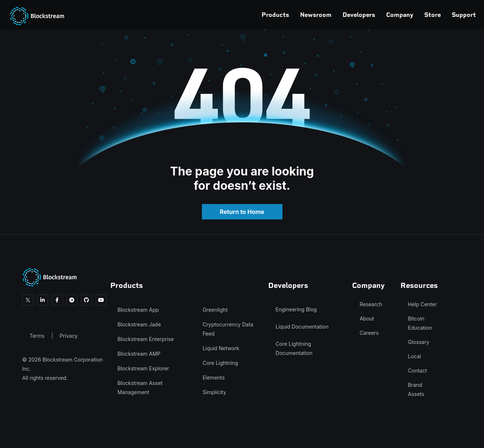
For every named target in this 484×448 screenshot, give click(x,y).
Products (241, 15)
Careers (369, 333)
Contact (417, 371)
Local (414, 356)
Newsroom (282, 15)
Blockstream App (138, 310)
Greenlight (215, 310)
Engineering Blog (296, 309)
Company (366, 15)
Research (371, 304)
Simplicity (214, 392)
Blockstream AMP (139, 354)
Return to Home (242, 212)
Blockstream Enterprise (146, 339)
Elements (214, 377)
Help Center (422, 304)
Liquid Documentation (302, 327)
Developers (325, 15)
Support (430, 15)
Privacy (69, 336)
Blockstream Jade (139, 324)
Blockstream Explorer (143, 368)
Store (398, 15)
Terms (37, 336)
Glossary (418, 342)
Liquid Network (221, 348)
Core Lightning (220, 363)
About (367, 319)
